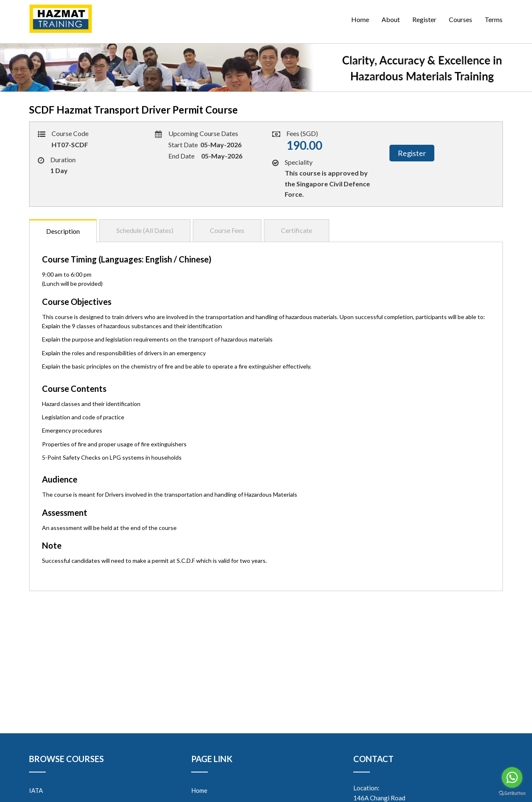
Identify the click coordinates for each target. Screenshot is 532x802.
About (391, 19)
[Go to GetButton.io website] (512, 793)
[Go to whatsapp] (512, 777)
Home (360, 19)
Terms (494, 19)
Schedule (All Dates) (145, 230)
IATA (36, 790)
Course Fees (227, 230)
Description (63, 231)
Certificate (297, 230)
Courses (461, 19)
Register (424, 19)
